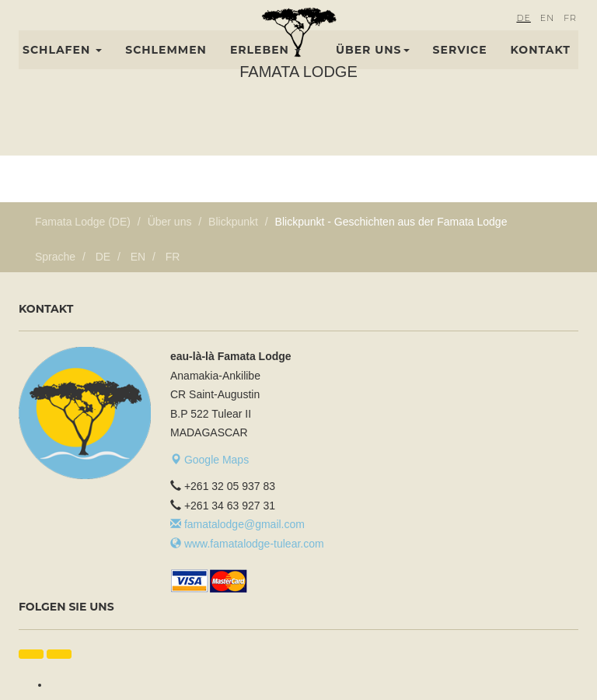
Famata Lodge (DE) (83, 222)
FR (570, 36)
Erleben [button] (265, 68)
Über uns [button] (373, 68)
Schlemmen (166, 68)
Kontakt (541, 68)
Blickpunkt (233, 222)
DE (523, 36)
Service (460, 68)
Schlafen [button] (62, 68)
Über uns (170, 222)
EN (547, 36)
